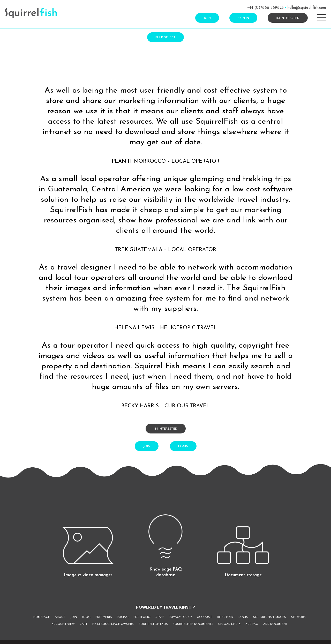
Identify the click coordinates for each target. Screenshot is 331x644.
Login (183, 446)
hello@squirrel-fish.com (307, 8)
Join (207, 18)
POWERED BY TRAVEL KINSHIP (165, 607)
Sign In (243, 18)
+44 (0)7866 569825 (265, 8)
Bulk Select (165, 38)
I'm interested (288, 18)
